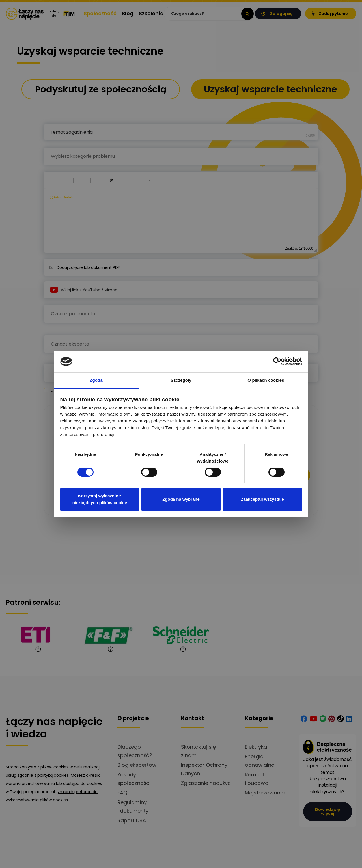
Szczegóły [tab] (181, 380)
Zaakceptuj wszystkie (262, 499)
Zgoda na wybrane (181, 499)
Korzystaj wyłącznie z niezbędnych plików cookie (100, 499)
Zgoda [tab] (96, 380)
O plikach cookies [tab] (266, 380)
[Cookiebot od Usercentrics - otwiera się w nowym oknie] (277, 361)
